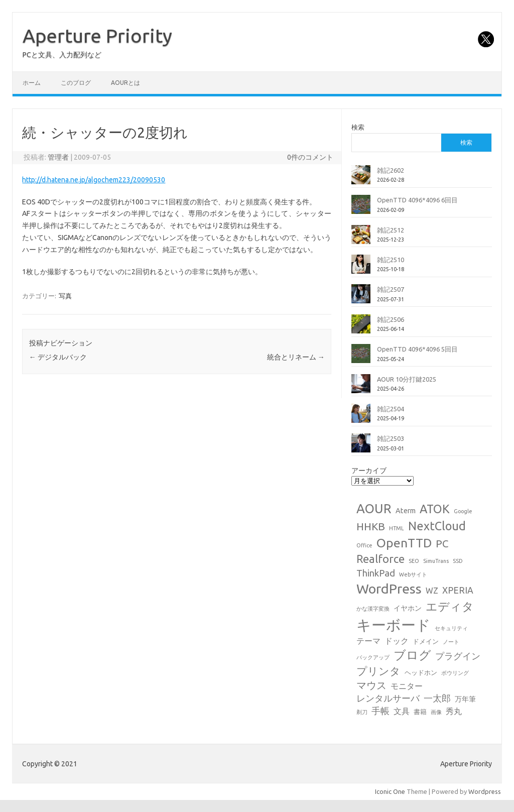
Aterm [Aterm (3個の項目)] (406, 511)
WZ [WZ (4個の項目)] (432, 591)
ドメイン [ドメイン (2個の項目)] (426, 641)
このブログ (76, 83)
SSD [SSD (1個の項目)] (458, 561)
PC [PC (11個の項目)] (442, 544)
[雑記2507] (361, 298)
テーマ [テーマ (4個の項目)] (368, 641)
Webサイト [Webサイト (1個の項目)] (413, 574)
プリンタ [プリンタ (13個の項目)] (378, 671)
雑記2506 (391, 319)
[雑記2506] (361, 328)
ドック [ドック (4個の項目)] (397, 641)
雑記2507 (391, 289)
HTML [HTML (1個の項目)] (397, 528)
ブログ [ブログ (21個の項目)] (412, 655)
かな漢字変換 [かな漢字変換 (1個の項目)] (373, 609)
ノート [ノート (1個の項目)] (451, 642)
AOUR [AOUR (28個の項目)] (374, 508)
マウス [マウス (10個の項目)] (371, 685)
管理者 (58, 157)
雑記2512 (391, 230)
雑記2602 (391, 170)
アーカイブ (369, 471)
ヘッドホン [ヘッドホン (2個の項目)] (421, 672)
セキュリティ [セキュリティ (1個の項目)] (451, 628)
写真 (65, 296)
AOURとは (125, 83)
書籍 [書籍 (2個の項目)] (420, 712)
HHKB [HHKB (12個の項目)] (371, 526)
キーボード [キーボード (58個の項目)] (394, 625)
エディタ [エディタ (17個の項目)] (450, 606)
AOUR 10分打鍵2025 (407, 379)
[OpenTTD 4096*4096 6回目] (361, 208)
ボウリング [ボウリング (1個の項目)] (455, 673)
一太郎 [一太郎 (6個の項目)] (437, 698)
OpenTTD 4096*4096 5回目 (417, 349)
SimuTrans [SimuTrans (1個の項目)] (436, 561)
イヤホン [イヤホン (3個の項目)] (408, 608)
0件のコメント (310, 157)
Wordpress (485, 791)
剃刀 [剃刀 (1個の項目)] (362, 712)
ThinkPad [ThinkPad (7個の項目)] (376, 573)
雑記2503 (391, 438)
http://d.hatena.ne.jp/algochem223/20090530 (94, 180)
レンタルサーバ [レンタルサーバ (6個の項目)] (388, 698)
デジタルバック (58, 357)
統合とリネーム (296, 357)
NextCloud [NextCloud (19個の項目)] (437, 526)
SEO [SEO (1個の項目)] (414, 561)
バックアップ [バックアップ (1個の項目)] (373, 657)
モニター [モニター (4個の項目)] (407, 686)
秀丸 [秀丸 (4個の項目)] (454, 711)
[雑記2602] (361, 179)
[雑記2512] (361, 239)
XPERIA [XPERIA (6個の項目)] (458, 590)
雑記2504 (391, 409)
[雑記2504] (361, 417)
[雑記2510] (361, 268)
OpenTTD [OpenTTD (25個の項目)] (404, 543)
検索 (358, 127)
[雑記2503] (361, 447)
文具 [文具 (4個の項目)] (402, 711)
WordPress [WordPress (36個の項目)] (389, 589)
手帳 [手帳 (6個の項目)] (380, 711)
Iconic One (390, 791)
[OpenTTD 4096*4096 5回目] (361, 358)
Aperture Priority (97, 36)
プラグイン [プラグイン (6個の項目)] (458, 656)
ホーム (32, 83)
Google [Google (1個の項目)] (463, 511)
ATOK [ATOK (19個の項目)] (435, 509)
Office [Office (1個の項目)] (364, 545)
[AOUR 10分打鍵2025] (361, 388)
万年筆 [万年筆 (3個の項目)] (465, 699)
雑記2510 (391, 260)
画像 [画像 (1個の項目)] (436, 712)
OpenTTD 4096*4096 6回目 (417, 200)
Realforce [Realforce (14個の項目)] (380, 559)
